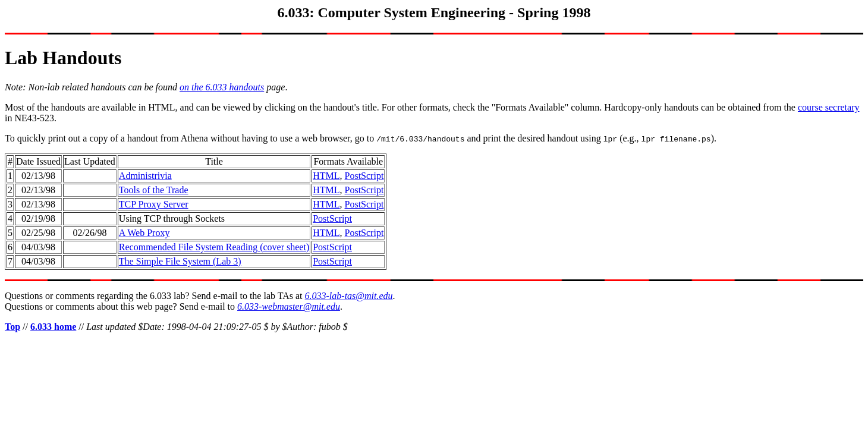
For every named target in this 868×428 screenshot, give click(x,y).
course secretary (829, 107)
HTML (326, 176)
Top (12, 327)
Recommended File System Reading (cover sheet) (214, 247)
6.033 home (53, 327)
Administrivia (145, 176)
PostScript (364, 176)
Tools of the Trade (154, 190)
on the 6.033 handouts (222, 87)
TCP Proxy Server (154, 204)
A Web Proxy (144, 233)
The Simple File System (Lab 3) (180, 261)
